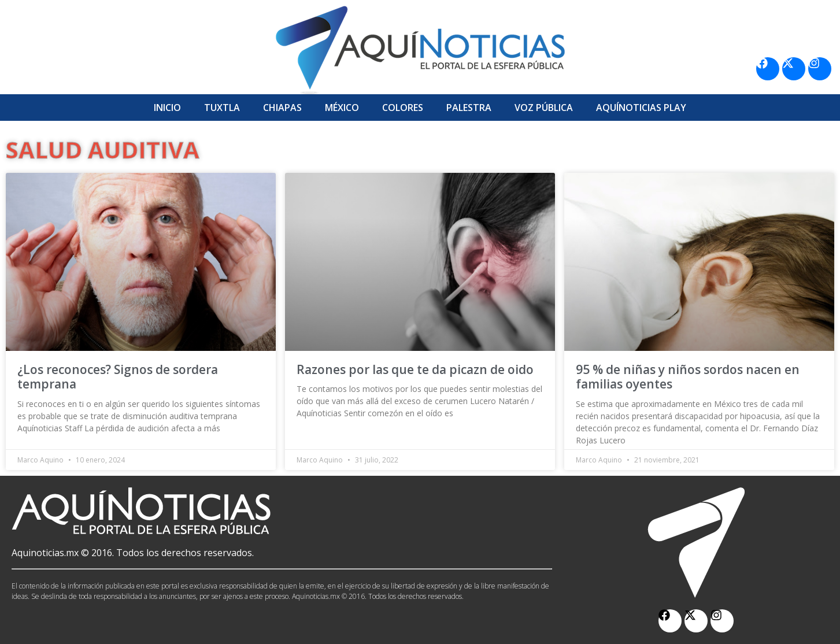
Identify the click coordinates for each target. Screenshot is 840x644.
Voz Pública (544, 108)
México (342, 108)
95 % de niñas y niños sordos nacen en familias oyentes (688, 377)
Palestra (469, 108)
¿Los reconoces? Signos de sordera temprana (118, 377)
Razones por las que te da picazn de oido (415, 369)
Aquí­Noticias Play (641, 108)
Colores (403, 108)
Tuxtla (222, 108)
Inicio (167, 108)
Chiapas (282, 108)
